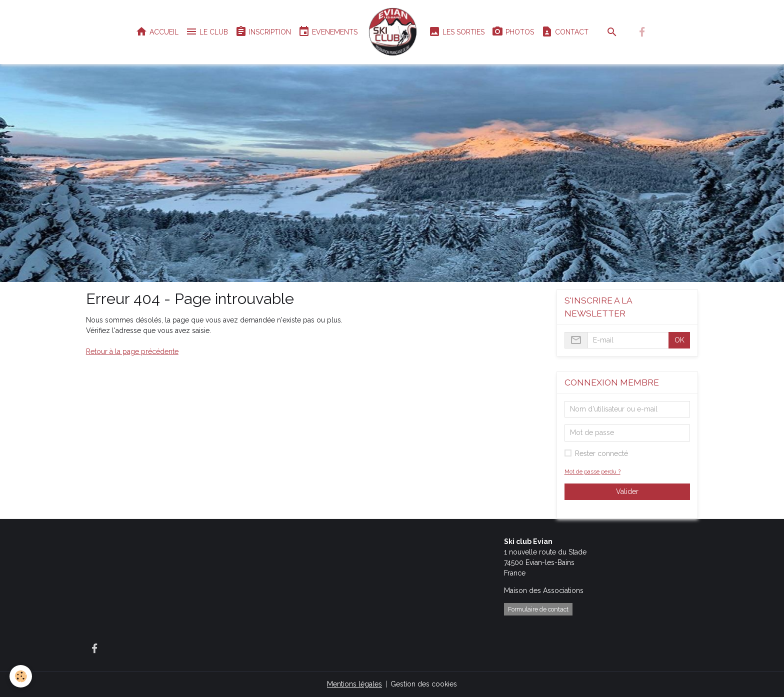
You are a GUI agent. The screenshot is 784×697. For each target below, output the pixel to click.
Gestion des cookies (424, 684)
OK (679, 340)
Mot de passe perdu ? (592, 471)
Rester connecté (601, 453)
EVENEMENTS (328, 32)
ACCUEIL (157, 32)
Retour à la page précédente (132, 351)
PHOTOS (513, 32)
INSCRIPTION (263, 32)
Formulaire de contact (538, 609)
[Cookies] (21, 676)
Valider (627, 491)
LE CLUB (207, 32)
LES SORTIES (456, 32)
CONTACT (565, 32)
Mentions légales (354, 684)
